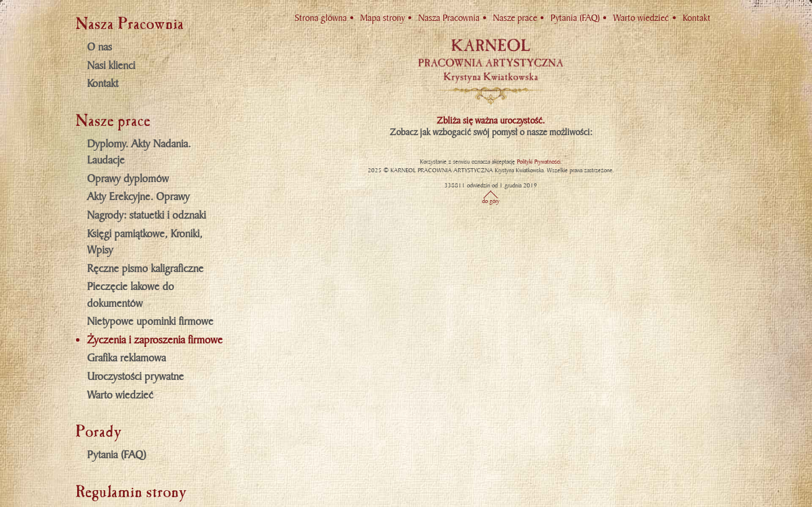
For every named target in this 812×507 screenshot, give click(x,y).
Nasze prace (515, 18)
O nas (99, 47)
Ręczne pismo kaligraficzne (145, 269)
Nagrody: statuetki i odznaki (146, 215)
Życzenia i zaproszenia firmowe (155, 340)
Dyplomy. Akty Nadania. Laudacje (139, 152)
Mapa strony (383, 18)
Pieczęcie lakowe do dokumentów (130, 295)
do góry (491, 201)
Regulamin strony (131, 492)
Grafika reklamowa (126, 358)
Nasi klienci (111, 66)
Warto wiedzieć (120, 395)
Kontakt (103, 84)
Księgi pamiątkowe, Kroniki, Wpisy (145, 242)
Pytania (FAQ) (117, 455)
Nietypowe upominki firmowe (150, 321)
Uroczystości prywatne (135, 376)
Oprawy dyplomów (128, 179)
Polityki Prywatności (539, 162)
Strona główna (321, 18)
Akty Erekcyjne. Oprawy (138, 197)
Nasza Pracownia (449, 18)
